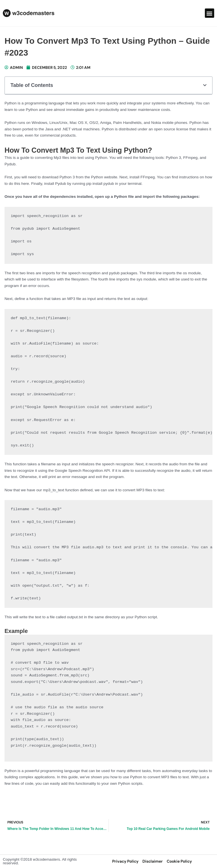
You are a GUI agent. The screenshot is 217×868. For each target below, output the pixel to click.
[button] (210, 13)
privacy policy (125, 861)
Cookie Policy (179, 861)
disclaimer (153, 861)
